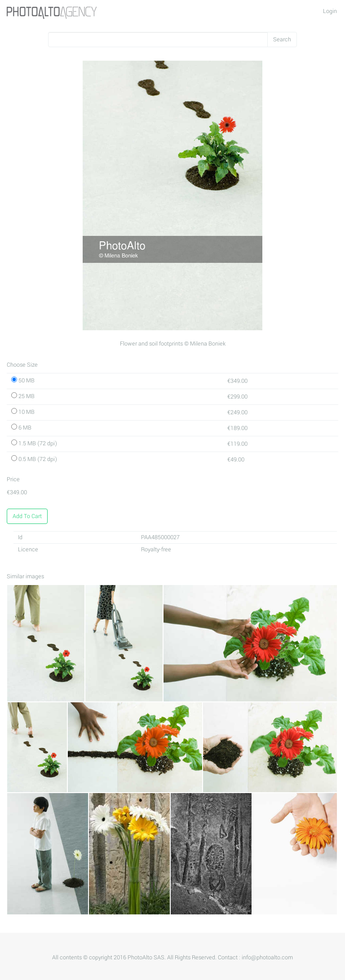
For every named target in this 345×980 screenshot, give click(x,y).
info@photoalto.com (267, 958)
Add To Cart (27, 516)
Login (330, 11)
